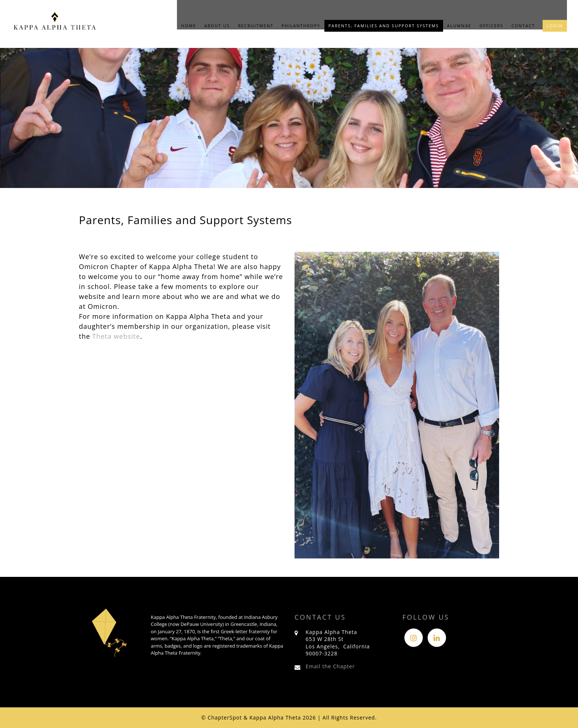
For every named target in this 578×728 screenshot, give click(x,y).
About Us (217, 26)
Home (189, 26)
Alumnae (459, 26)
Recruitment (256, 26)
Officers (492, 26)
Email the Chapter (330, 666)
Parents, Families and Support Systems (384, 26)
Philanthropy (301, 26)
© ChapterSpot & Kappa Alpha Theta (251, 717)
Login (555, 26)
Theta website (116, 336)
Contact (523, 26)
